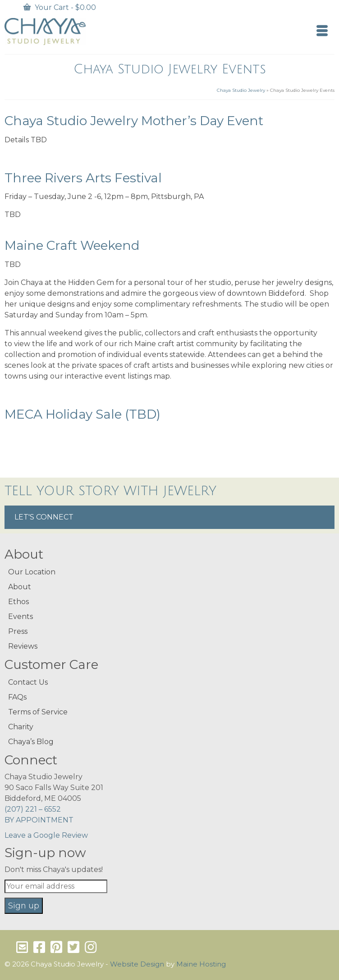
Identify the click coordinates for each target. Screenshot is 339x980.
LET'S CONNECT (44, 517)
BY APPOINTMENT (39, 820)
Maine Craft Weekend (72, 245)
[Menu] (322, 32)
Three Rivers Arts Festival (83, 178)
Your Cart (60, 7)
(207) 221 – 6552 (33, 809)
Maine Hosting (201, 964)
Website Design (137, 964)
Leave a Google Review (46, 835)
